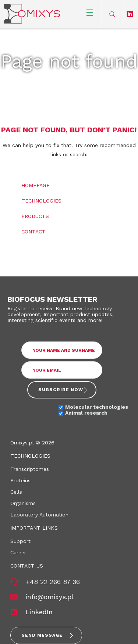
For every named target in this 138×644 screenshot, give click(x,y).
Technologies (41, 201)
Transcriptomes (30, 469)
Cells (16, 492)
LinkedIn (39, 612)
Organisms (23, 503)
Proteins (20, 480)
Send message (42, 635)
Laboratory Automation (39, 515)
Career (18, 552)
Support (20, 541)
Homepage (36, 185)
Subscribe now (61, 390)
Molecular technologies (97, 407)
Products (35, 216)
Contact (33, 232)
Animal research (86, 413)
